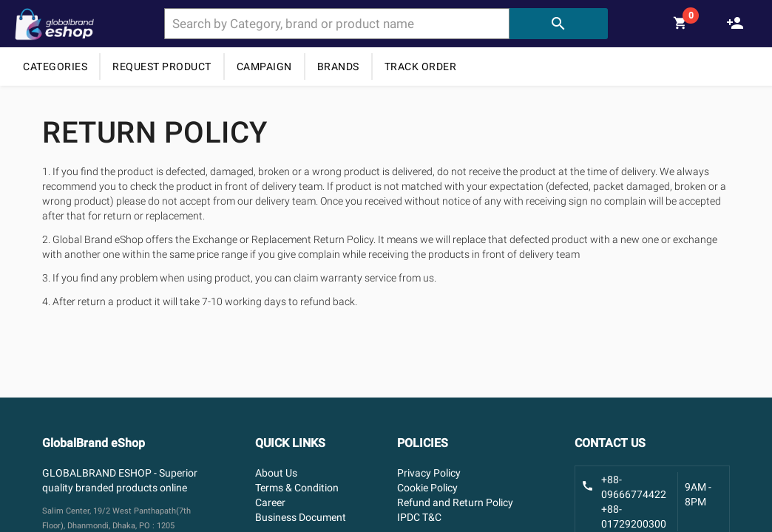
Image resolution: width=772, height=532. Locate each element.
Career (270, 502)
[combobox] (336, 24)
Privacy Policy (429, 473)
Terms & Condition (297, 488)
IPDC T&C (419, 517)
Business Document (301, 517)
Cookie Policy (427, 488)
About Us (276, 473)
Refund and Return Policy (455, 502)
